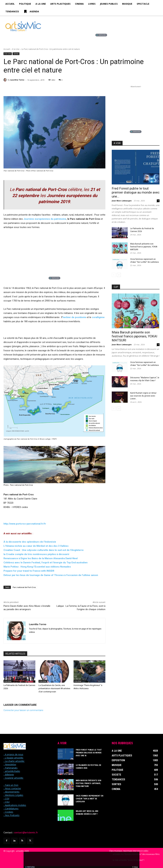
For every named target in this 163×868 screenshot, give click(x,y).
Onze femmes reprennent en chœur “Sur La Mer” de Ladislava (90, 799)
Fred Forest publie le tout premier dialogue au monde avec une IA (89, 753)
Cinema (79, 4)
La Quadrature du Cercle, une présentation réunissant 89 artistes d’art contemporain (54, 688)
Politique (25, 4)
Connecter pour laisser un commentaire (23, 710)
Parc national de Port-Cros (24, 587)
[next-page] (119, 275)
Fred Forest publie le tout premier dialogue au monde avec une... (136, 192)
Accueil (10, 4)
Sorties (16, 54)
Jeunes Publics (109, 4)
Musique (127, 4)
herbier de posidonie (74, 317)
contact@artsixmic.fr (26, 833)
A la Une (41, 4)
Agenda (31, 11)
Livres (92, 4)
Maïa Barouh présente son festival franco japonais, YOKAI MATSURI (144, 247)
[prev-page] (114, 275)
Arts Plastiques (60, 4)
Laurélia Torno (17, 80)
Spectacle (143, 4)
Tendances (12, 11)
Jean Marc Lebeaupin (122, 201)
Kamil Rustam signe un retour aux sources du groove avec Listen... (143, 396)
